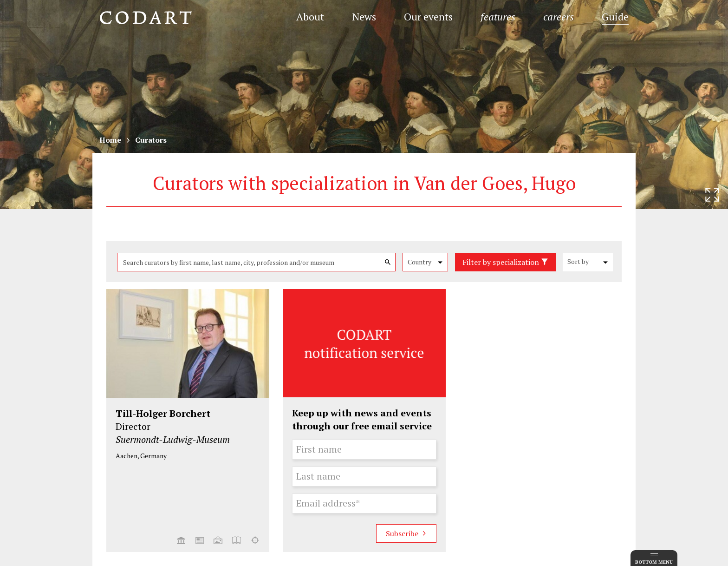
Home (110, 140)
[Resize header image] (712, 195)
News (364, 16)
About (310, 16)
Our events (428, 16)
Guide (615, 16)
